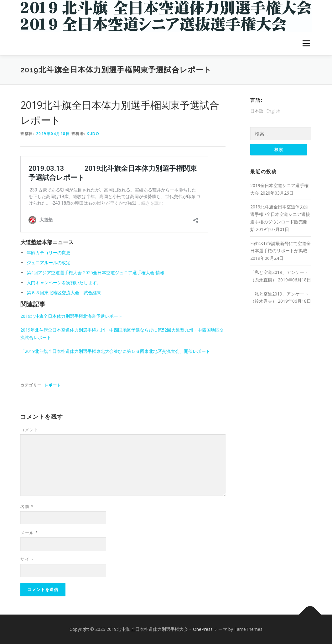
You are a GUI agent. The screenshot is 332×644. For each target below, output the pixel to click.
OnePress (203, 629)
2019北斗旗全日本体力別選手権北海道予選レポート (71, 316)
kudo (93, 134)
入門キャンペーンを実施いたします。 (64, 283)
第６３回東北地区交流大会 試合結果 (64, 293)
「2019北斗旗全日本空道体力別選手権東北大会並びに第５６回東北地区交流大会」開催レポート (117, 351)
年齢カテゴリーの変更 (49, 252)
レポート (53, 385)
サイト (27, 559)
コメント (29, 430)
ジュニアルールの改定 (49, 262)
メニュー (306, 43)
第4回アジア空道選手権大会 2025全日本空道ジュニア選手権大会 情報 (96, 272)
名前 (27, 506)
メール (29, 533)
